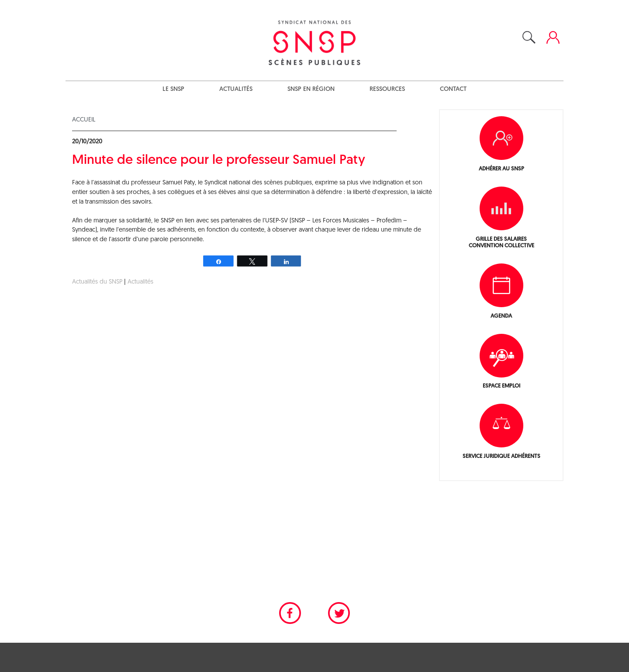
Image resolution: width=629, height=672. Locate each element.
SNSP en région (311, 89)
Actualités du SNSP (97, 282)
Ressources (387, 89)
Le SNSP (173, 89)
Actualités (236, 89)
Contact (453, 89)
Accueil (84, 120)
